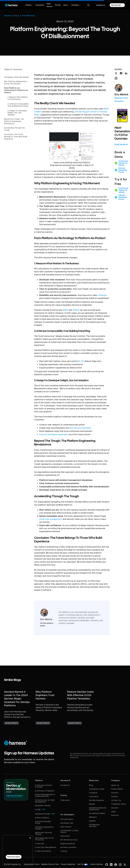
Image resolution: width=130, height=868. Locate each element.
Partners (115, 793)
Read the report (14, 857)
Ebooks (92, 804)
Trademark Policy (119, 804)
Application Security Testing (44, 833)
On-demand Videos (97, 813)
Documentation (67, 819)
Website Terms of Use (50, 864)
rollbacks (102, 295)
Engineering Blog (68, 844)
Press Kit (115, 815)
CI (79, 361)
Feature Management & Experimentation (45, 795)
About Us (115, 785)
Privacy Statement (68, 864)
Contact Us (116, 800)
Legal (113, 812)
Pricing (58, 5)
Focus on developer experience (54, 434)
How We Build (28, 16)
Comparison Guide (97, 789)
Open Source (49, 5)
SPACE (76, 310)
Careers (114, 797)
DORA (65, 310)
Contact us (100, 5)
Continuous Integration (45, 791)
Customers (40, 5)
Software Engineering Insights (44, 828)
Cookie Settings (96, 864)
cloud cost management (50, 519)
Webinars (93, 817)
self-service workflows (80, 428)
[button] (29, 5)
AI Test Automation (43, 851)
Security (115, 808)
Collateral (93, 793)
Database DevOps (43, 814)
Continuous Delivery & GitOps (44, 786)
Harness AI (65, 785)
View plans (65, 800)
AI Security (40, 844)
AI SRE (38, 810)
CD (82, 361)
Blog (91, 785)
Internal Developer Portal (43, 822)
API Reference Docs (69, 840)
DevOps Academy (97, 800)
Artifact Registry (42, 818)
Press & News (117, 789)
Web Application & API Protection (44, 839)
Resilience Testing (43, 806)
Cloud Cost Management (46, 847)
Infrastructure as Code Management (45, 801)
